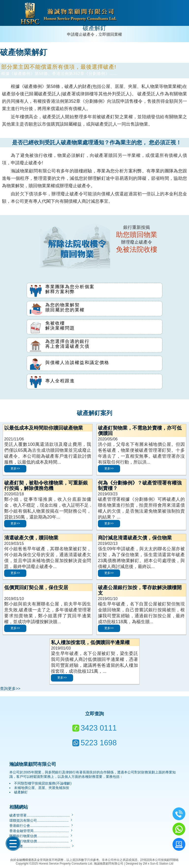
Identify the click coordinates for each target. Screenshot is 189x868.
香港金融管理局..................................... (41, 831)
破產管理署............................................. (42, 815)
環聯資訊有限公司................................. (41, 820)
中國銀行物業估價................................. (41, 841)
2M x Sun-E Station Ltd (158, 864)
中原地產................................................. (42, 846)
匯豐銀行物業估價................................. (41, 836)
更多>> (15, 468)
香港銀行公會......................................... (41, 826)
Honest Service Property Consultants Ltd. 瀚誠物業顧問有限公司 (81, 864)
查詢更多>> (10, 689)
